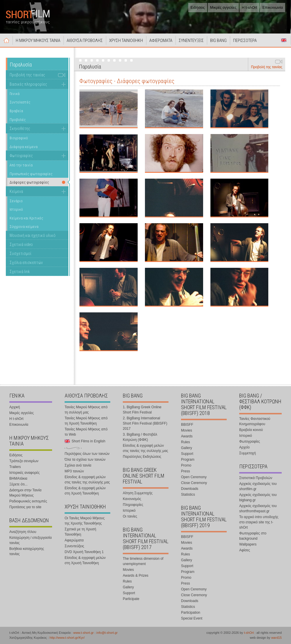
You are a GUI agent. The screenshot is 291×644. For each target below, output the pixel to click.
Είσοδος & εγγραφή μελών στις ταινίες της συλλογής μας (87, 480)
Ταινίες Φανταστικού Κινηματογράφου (255, 421)
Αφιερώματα (74, 540)
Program (188, 460)
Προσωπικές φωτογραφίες (31, 174)
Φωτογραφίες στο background (253, 536)
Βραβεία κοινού (251, 430)
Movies (128, 570)
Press (186, 471)
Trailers (15, 467)
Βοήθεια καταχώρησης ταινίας (27, 551)
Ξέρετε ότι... (18, 484)
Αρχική (6, 40)
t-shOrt (249, 633)
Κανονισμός (132, 499)
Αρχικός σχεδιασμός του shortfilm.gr (258, 486)
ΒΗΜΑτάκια (18, 478)
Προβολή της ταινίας (267, 67)
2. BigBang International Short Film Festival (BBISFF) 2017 (145, 423)
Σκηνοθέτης (20, 129)
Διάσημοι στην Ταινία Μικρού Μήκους (25, 493)
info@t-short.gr (107, 633)
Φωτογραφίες (21, 156)
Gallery (128, 587)
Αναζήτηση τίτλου (23, 532)
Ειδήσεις (198, 7)
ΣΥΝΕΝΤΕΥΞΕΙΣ (191, 41)
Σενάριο (16, 201)
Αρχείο (244, 447)
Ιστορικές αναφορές (24, 473)
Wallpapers (248, 544)
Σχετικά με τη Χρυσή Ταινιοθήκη (80, 532)
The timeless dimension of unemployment (143, 561)
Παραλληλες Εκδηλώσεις (142, 457)
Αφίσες (245, 550)
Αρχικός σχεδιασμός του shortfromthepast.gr (258, 508)
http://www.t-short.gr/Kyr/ (67, 638)
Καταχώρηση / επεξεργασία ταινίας (31, 540)
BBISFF (187, 425)
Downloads (190, 489)
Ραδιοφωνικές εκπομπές (28, 501)
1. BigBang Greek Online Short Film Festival (142, 410)
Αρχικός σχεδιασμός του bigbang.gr (258, 497)
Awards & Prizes (136, 576)
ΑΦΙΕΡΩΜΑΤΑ (161, 41)
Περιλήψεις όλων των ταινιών (87, 454)
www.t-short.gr (84, 633)
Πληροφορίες (133, 505)
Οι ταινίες (130, 516)
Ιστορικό (16, 209)
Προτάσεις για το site (25, 507)
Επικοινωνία (273, 7)
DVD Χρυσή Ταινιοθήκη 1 (84, 552)
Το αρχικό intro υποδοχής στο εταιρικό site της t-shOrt (259, 522)
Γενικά (15, 94)
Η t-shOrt (250, 7)
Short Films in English (284, 40)
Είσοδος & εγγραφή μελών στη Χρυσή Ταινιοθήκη (85, 491)
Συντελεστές (20, 102)
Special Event (192, 618)
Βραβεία (16, 111)
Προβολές (18, 120)
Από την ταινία (21, 165)
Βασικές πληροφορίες (28, 84)
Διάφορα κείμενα (24, 147)
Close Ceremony (194, 483)
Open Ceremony (194, 477)
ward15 (276, 638)
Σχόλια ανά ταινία (78, 465)
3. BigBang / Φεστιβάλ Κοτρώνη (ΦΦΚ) (140, 437)
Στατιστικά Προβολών (256, 478)
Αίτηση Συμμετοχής (138, 493)
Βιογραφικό (19, 138)
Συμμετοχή (247, 453)
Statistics (188, 495)
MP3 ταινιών (74, 471)
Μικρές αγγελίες (223, 7)
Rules (127, 581)
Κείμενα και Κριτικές (26, 218)
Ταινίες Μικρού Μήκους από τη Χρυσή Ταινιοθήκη (86, 421)
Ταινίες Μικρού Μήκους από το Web (86, 432)
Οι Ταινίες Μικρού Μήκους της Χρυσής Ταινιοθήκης (85, 521)
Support (129, 593)
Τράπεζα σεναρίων (24, 461)
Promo (186, 465)
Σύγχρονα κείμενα (24, 227)
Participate (131, 599)
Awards (187, 436)
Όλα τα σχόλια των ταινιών (85, 460)
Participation (191, 613)
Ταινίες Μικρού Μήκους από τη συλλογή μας (86, 410)
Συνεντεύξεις (74, 546)
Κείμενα (16, 191)
